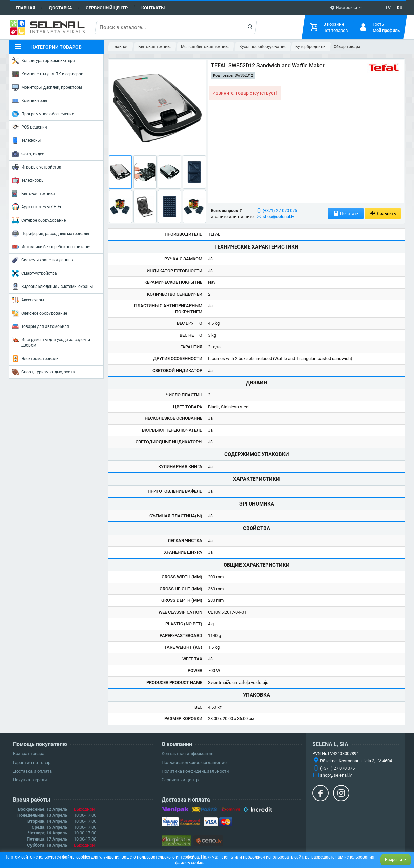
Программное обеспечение (43, 114)
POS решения (29, 127)
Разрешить (396, 860)
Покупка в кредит (31, 780)
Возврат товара (29, 754)
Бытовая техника (33, 194)
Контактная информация (188, 754)
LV (388, 8)
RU (400, 8)
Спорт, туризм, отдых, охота (43, 372)
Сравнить (383, 213)
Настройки (344, 8)
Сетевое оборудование (39, 220)
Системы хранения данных (43, 260)
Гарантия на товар (32, 762)
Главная (25, 8)
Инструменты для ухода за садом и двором (51, 342)
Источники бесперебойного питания (52, 247)
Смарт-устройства (34, 273)
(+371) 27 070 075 (280, 210)
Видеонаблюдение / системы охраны (52, 287)
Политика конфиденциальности (195, 771)
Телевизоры (28, 180)
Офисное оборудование (39, 313)
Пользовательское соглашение (194, 762)
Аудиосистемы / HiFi (36, 207)
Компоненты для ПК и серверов (48, 74)
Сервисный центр (107, 8)
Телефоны (26, 140)
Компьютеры (29, 101)
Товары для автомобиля (40, 327)
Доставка (60, 8)
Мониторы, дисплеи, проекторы (47, 87)
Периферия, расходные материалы (50, 234)
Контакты (153, 8)
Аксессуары (28, 300)
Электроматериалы (36, 359)
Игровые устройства (37, 167)
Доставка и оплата (32, 771)
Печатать (346, 213)
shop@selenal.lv (278, 216)
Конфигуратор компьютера (43, 61)
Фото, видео (28, 154)
